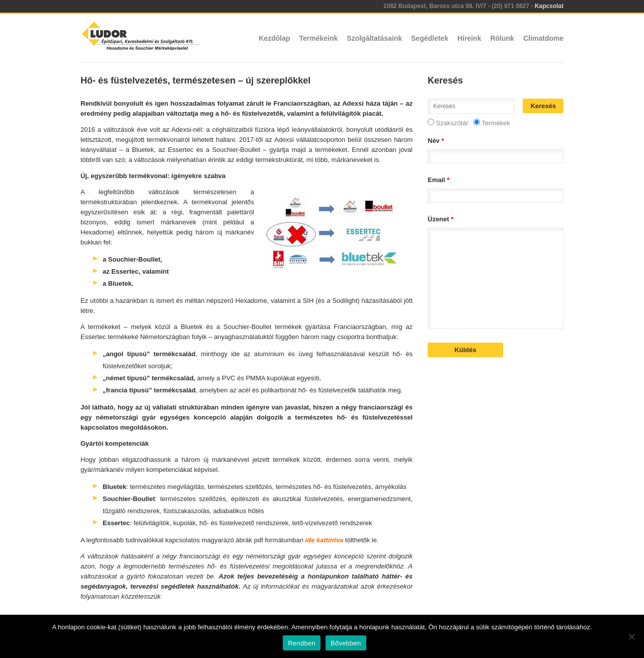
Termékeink (319, 38)
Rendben (302, 643)
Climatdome (543, 38)
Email (438, 180)
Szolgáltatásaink (374, 38)
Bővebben (346, 643)
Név (436, 141)
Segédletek (430, 38)
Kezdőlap (274, 38)
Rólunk (502, 38)
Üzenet (440, 219)
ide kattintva (325, 540)
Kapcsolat (549, 6)
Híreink (469, 38)
